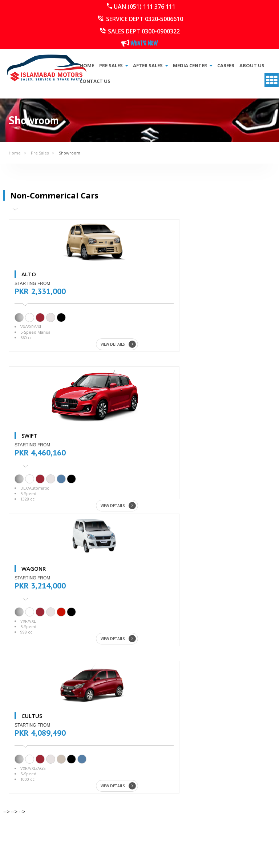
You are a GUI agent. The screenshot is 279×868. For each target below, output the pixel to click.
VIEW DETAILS (118, 344)
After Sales (150, 65)
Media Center (193, 65)
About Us (252, 65)
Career (226, 65)
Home (87, 65)
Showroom (70, 153)
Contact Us (95, 81)
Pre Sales (114, 65)
